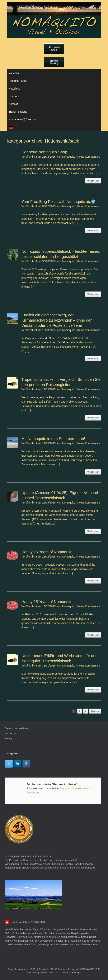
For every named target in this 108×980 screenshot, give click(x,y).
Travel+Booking (18, 112)
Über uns (14, 96)
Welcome (14, 73)
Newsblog (14, 89)
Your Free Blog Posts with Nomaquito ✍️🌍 (59, 202)
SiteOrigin (76, 972)
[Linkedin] (18, 764)
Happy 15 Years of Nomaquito (47, 552)
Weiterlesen (93, 181)
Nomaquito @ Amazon (22, 119)
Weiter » (95, 711)
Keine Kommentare (89, 157)
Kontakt (13, 104)
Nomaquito (69, 157)
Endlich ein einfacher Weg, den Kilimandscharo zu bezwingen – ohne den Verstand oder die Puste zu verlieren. (57, 320)
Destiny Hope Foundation (79, 864)
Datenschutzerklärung (17, 728)
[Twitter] (9, 764)
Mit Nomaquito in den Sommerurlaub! (53, 439)
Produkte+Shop (18, 81)
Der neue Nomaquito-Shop (44, 152)
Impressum (11, 733)
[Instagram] (26, 764)
